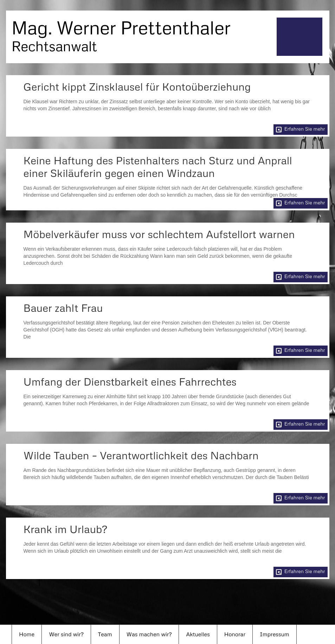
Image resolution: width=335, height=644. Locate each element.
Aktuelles (198, 634)
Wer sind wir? (66, 634)
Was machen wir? (149, 634)
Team (105, 634)
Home (27, 634)
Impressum (275, 634)
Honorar (235, 634)
